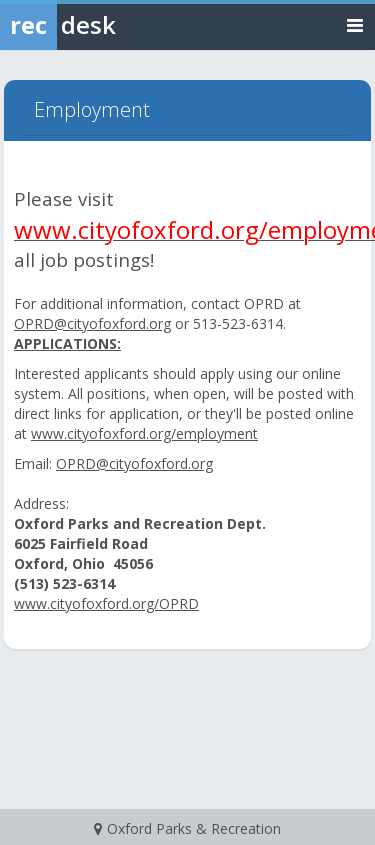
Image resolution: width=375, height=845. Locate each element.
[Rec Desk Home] (110, 25)
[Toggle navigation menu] (355, 24)
